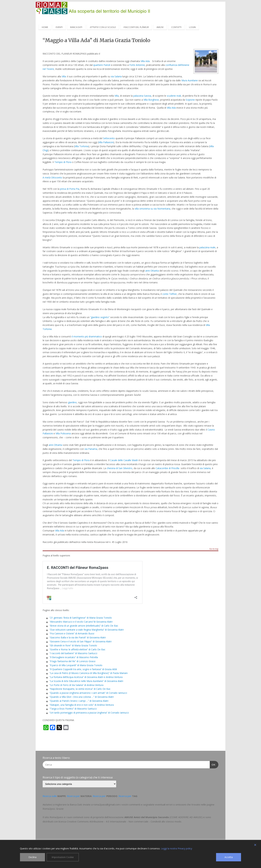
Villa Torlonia (81, 146)
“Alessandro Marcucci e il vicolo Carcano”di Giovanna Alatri (81, 622)
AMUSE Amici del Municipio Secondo (147, 817)
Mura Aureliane (190, 80)
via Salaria (116, 76)
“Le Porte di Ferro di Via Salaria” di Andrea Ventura (76, 685)
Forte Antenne (137, 65)
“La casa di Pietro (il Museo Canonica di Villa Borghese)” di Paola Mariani (88, 673)
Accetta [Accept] (229, 857)
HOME (45, 27)
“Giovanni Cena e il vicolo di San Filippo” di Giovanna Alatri (80, 641)
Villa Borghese (151, 100)
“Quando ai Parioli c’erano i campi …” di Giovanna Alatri (79, 701)
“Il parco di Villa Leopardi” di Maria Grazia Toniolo (76, 665)
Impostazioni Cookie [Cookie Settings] (63, 857)
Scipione (190, 100)
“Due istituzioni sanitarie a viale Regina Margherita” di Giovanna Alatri (87, 630)
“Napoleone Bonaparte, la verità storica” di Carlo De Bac (80, 689)
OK (213, 764)
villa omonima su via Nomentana (152, 209)
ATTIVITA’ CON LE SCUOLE (103, 27)
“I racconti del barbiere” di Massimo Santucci (73, 653)
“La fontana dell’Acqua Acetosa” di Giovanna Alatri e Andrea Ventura (86, 677)
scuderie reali (174, 96)
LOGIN (192, 27)
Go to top (214, 549)
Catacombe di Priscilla (167, 468)
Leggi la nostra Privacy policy (177, 848)
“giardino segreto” (100, 317)
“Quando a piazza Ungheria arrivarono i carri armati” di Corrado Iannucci (88, 693)
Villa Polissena (63, 433)
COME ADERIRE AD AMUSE (186, 817)
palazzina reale (207, 247)
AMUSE (160, 27)
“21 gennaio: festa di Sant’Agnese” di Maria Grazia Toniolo (81, 618)
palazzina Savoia (142, 96)
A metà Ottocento (52, 178)
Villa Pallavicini (106, 142)
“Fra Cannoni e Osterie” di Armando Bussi (72, 633)
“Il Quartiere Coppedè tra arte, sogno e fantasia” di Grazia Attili (83, 669)
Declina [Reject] (32, 857)
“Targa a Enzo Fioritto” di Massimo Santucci (73, 709)
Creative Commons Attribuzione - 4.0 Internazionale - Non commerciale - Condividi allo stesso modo (124, 821)
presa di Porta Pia (70, 189)
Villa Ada (145, 61)
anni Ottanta (152, 271)
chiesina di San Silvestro (120, 468)
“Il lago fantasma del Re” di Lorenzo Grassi (72, 661)
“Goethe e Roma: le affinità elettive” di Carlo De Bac (77, 649)
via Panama (91, 449)
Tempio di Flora (63, 162)
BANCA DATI (76, 27)
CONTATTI (176, 27)
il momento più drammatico (87, 336)
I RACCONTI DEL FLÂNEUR (136, 27)
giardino (72, 402)
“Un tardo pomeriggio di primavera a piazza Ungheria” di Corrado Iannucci (89, 713)
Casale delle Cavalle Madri (124, 460)
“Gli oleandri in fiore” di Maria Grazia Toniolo (73, 645)
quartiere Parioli (102, 65)
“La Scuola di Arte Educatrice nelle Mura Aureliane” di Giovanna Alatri (86, 681)
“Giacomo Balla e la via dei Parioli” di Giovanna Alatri (78, 637)
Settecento (109, 138)
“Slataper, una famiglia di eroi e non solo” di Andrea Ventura (82, 705)
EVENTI (59, 27)
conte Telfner (170, 294)
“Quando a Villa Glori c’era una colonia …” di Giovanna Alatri (82, 697)
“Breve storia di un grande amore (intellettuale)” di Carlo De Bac (84, 626)
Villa (64, 76)
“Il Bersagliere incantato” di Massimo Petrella (74, 657)
